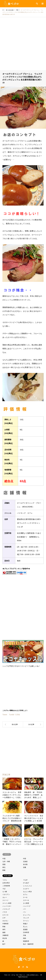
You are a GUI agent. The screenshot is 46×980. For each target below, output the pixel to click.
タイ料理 (26, 903)
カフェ (25, 894)
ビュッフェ (27, 915)
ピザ (4, 918)
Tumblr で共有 (14, 714)
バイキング (6, 909)
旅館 (4, 932)
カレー (5, 897)
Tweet (5, 714)
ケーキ (25, 897)
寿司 (4, 930)
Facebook (23, 967)
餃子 (4, 944)
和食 (4, 927)
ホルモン (5, 921)
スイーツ (5, 900)
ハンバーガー (7, 906)
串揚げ (25, 924)
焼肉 (25, 938)
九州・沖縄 (6, 862)
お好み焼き (6, 883)
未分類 (25, 864)
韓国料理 (26, 941)
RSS (27, 967)
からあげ (26, 883)
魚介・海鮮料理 (28, 944)
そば (4, 889)
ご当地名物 (6, 886)
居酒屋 (25, 930)
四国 (4, 864)
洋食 (25, 935)
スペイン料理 (7, 903)
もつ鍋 (5, 892)
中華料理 (5, 924)
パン (25, 912)
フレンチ (26, 918)
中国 (4, 859)
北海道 (25, 862)
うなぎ (25, 880)
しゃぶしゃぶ (27, 886)
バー (25, 909)
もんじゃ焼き (27, 892)
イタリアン (6, 894)
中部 (25, 859)
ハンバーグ (27, 906)
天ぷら (25, 927)
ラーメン (26, 921)
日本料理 (26, 932)
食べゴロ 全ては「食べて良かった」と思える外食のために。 (23, 975)
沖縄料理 (5, 935)
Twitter (19, 967)
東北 (4, 867)
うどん (5, 880)
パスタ (5, 912)
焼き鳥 (5, 938)
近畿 (25, 867)
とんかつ (26, 889)
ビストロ (5, 915)
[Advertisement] (23, 46)
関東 (4, 870)
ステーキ (26, 900)
